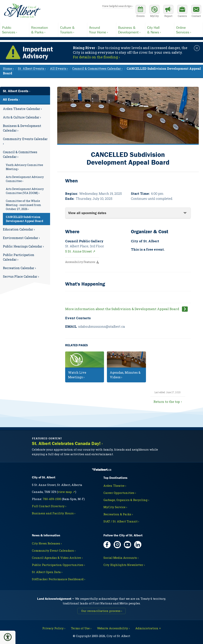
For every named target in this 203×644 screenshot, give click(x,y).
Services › (15, 30)
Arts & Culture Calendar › (22, 117)
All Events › (11, 99)
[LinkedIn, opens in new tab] (138, 545)
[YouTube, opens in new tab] (128, 545)
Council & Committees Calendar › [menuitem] (97, 68)
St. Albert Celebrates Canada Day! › (67, 443)
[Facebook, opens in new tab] (107, 545)
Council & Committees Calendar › (20, 154)
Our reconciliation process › (102, 611)
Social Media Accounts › (121, 558)
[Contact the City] (196, 12)
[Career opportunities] (182, 12)
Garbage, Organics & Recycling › (126, 500)
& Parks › (44, 30)
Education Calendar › (19, 229)
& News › (160, 30)
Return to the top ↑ (168, 402)
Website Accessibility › (113, 628)
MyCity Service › (115, 507)
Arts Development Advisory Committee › (25, 179)
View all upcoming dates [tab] (87, 213)
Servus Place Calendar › (21, 276)
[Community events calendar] (141, 12)
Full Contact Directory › (49, 506)
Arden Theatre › (115, 486)
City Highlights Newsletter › (124, 565)
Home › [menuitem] (8, 68)
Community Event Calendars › (54, 550)
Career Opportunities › (120, 493)
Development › (131, 30)
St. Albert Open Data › (47, 572)
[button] (8, 637)
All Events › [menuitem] (59, 68)
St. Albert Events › (17, 91)
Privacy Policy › (54, 628)
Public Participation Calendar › (19, 257)
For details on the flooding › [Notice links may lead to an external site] (96, 57)
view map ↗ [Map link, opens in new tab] (67, 492)
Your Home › (102, 30)
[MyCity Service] (154, 12)
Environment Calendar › (21, 238)
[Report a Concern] (168, 12)
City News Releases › (47, 543)
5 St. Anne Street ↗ (80, 251)
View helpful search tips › (118, 6)
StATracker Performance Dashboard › (58, 579)
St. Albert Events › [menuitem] (32, 68)
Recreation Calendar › (19, 268)
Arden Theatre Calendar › (22, 109)
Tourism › (73, 30)
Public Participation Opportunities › (58, 565)
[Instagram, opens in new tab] (117, 545)
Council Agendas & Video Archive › (57, 558)
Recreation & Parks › (118, 514)
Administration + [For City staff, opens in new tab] (148, 628)
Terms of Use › (81, 628)
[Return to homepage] (22, 11)
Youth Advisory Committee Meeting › (24, 167)
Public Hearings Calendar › (23, 246)
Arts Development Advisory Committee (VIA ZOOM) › (25, 191)
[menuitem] (25, 109)
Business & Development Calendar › (22, 128)
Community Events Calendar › (25, 141)
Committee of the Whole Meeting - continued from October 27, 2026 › (23, 205)
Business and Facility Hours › (54, 513)
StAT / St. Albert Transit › (121, 521)
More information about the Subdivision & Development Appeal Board (123, 309)
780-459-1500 (52, 499)
